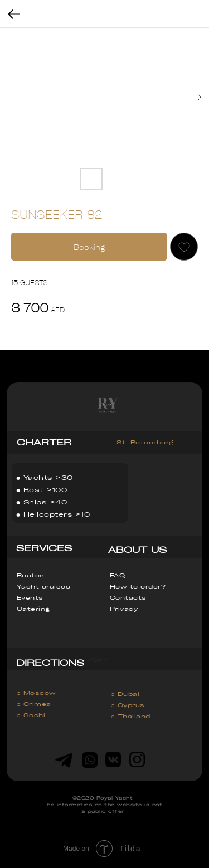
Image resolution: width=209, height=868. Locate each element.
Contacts (128, 597)
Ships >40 (45, 502)
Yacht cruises (44, 586)
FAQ (118, 575)
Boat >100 (45, 490)
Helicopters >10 (57, 514)
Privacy (124, 608)
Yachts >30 (48, 477)
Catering (33, 608)
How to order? (138, 586)
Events (30, 597)
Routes (31, 575)
